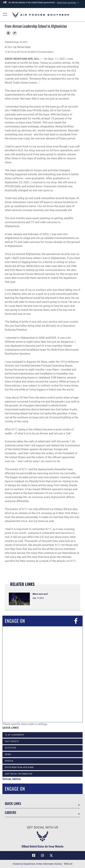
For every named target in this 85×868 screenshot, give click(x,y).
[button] (68, 3)
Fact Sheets (12, 741)
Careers (11, 812)
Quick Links (13, 804)
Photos (9, 761)
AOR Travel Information (19, 774)
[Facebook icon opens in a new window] (34, 856)
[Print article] (8, 33)
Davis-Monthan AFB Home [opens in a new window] (19, 767)
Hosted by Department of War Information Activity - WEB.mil (42, 864)
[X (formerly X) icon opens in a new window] (51, 856)
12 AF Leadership (15, 735)
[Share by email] (15, 33)
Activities (11, 748)
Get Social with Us (42, 827)
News (8, 754)
